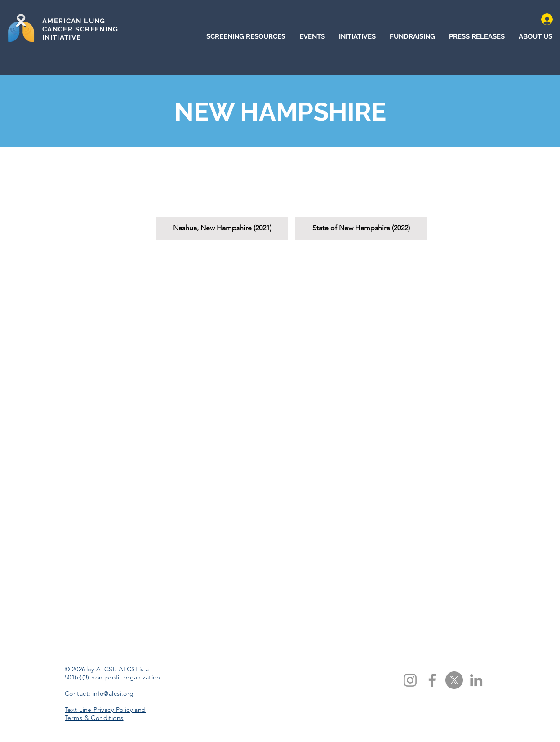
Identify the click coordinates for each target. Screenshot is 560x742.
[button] (222, 200)
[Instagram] (410, 680)
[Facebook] (432, 680)
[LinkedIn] (476, 680)
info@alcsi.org (113, 693)
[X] (454, 680)
